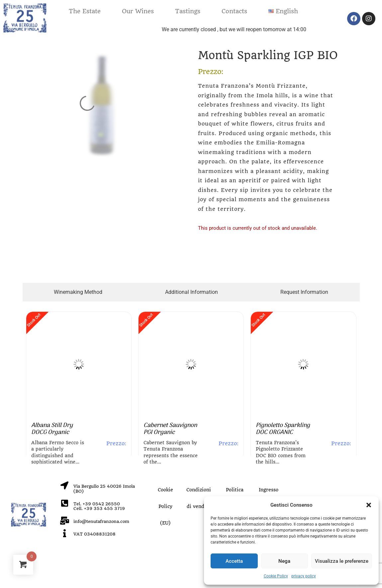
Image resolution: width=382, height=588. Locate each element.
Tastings (188, 11)
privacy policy (304, 576)
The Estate (85, 11)
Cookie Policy (276, 576)
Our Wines (138, 11)
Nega (284, 561)
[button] (369, 505)
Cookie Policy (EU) (165, 506)
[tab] (78, 292)
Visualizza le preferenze (342, 561)
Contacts (234, 11)
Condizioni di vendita (199, 498)
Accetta (234, 561)
